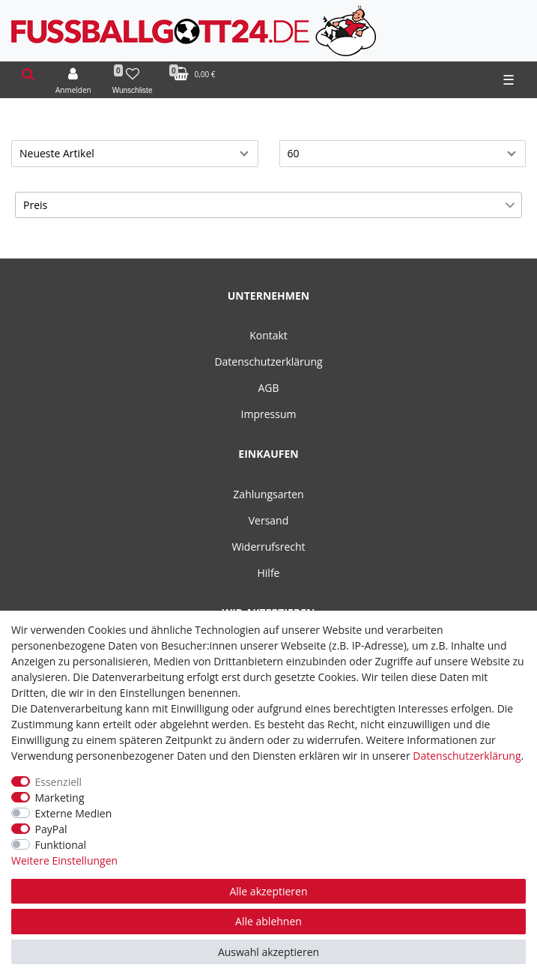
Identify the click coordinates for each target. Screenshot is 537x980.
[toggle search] (28, 75)
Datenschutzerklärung (268, 362)
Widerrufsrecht (268, 547)
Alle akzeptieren (268, 891)
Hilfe (269, 573)
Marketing (60, 798)
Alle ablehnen (268, 921)
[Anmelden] (73, 80)
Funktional (61, 845)
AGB (268, 388)
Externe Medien (74, 813)
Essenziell (59, 782)
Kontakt (268, 335)
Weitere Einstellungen (64, 860)
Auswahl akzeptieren (268, 952)
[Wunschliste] (133, 80)
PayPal (51, 829)
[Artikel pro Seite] (403, 154)
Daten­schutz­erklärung (467, 756)
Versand (269, 520)
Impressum (269, 414)
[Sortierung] (135, 154)
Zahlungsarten (268, 494)
